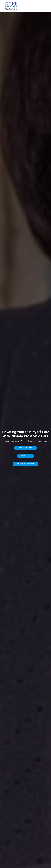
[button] (46, 6)
